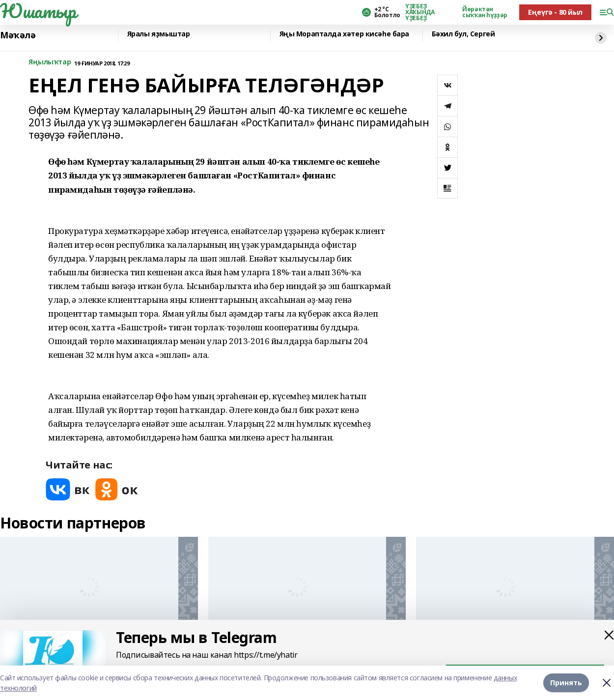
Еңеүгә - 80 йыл (555, 12)
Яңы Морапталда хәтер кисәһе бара (345, 34)
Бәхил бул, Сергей (463, 34)
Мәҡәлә (18, 35)
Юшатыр (38, 11)
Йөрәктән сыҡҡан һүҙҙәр (485, 12)
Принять (566, 683)
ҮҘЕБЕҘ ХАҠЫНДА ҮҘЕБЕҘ (420, 12)
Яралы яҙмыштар (159, 34)
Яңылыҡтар (50, 62)
